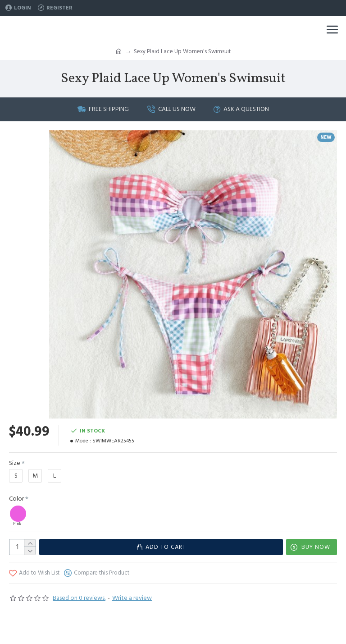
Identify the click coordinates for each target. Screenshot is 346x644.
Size (15, 463)
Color (16, 499)
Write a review (132, 598)
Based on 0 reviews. (79, 598)
